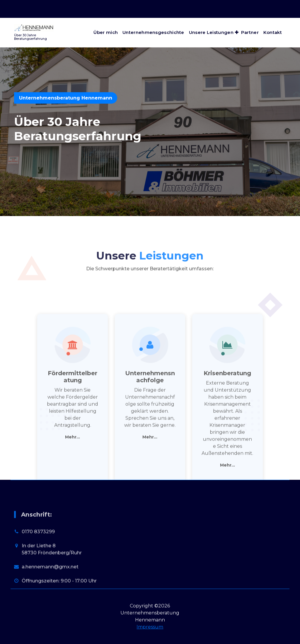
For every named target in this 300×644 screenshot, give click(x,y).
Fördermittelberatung (73, 468)
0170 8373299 (38, 570)
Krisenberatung (227, 465)
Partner (250, 32)
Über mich (106, 32)
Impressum (150, 627)
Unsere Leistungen (211, 32)
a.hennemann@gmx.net (50, 605)
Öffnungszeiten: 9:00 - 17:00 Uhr (234, 3)
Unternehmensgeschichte (153, 32)
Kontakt (273, 32)
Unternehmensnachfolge (150, 468)
